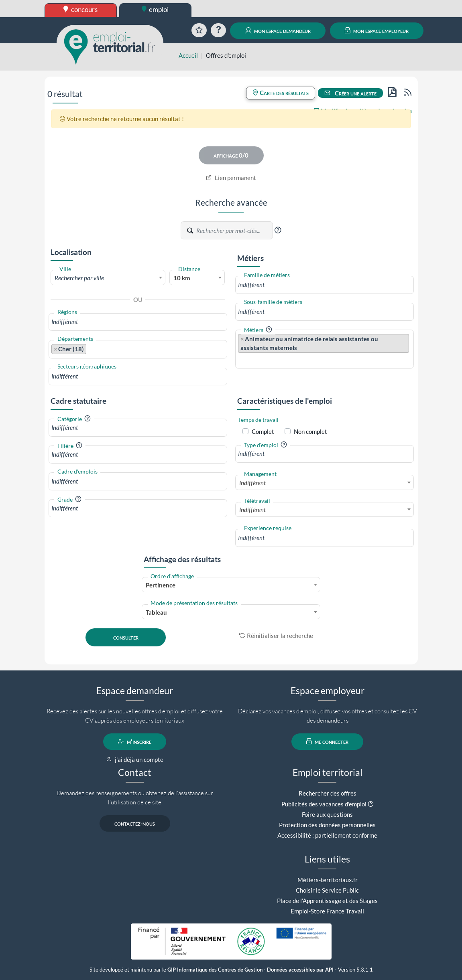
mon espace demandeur (278, 30)
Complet (263, 431)
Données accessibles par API (300, 970)
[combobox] (108, 277)
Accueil (188, 55)
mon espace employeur (377, 30)
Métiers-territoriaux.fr (328, 880)
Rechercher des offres (328, 793)
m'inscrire (135, 741)
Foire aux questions (327, 814)
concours (80, 9)
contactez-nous (135, 823)
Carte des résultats (281, 93)
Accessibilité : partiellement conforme (327, 835)
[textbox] (108, 278)
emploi (155, 9)
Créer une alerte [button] (350, 93)
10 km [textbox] (182, 278)
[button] (278, 230)
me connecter (327, 741)
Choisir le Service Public (327, 890)
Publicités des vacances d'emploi (324, 804)
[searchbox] (138, 322)
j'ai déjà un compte (135, 759)
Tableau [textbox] (156, 612)
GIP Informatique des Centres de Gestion (215, 970)
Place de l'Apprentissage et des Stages (327, 901)
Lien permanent (231, 178)
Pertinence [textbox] (161, 585)
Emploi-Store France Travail (327, 911)
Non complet (310, 431)
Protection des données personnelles (327, 825)
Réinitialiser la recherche (276, 636)
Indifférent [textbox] (252, 483)
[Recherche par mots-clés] (234, 231)
